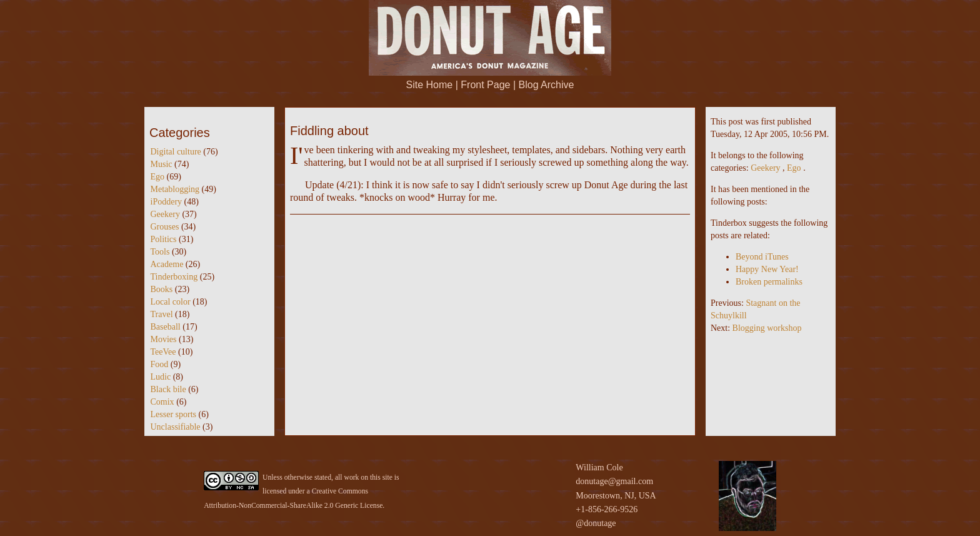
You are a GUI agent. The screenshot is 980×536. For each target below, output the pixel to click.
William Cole (599, 468)
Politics (164, 239)
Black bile (168, 389)
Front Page (485, 85)
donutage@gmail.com (614, 481)
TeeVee (163, 352)
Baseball (166, 327)
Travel (162, 314)
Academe (167, 264)
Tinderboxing (174, 277)
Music (162, 164)
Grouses (165, 227)
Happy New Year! (767, 269)
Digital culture (176, 152)
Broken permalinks (769, 282)
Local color (171, 302)
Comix (162, 402)
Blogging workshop (767, 328)
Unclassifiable (176, 427)
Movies (164, 339)
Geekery (165, 214)
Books (162, 289)
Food (160, 364)
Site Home (430, 85)
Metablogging (175, 189)
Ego (158, 177)
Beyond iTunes (762, 257)
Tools (160, 252)
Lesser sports (174, 414)
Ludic (161, 377)
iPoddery (167, 202)
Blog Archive (547, 85)
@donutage (596, 523)
